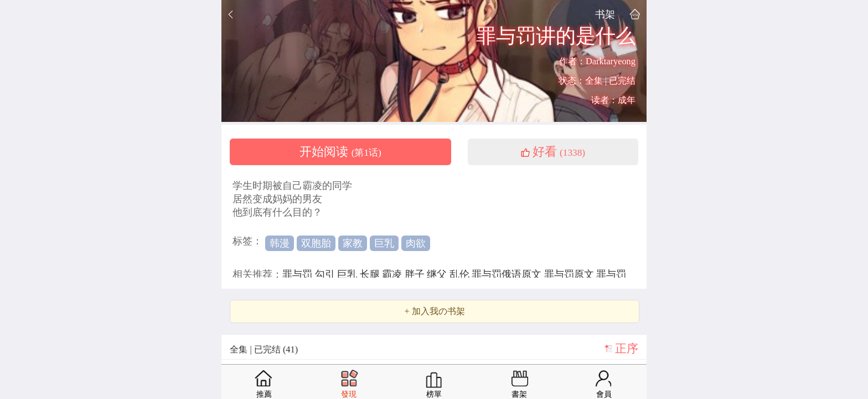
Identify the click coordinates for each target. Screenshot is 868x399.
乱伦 (461, 274)
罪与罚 (299, 274)
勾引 (326, 274)
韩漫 (280, 243)
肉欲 (416, 243)
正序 (627, 349)
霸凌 (393, 274)
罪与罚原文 (570, 274)
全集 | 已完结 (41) (264, 349)
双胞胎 (316, 243)
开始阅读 (340, 152)
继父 (438, 274)
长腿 (371, 274)
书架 (605, 14)
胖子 (416, 274)
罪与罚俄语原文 (508, 274)
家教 (353, 243)
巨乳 (384, 243)
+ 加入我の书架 (434, 311)
